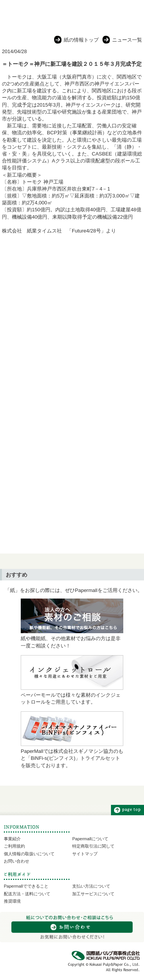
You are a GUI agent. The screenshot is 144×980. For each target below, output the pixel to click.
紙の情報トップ (81, 40)
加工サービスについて (93, 894)
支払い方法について (91, 886)
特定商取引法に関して (93, 846)
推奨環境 (12, 901)
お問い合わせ (17, 861)
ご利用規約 (14, 846)
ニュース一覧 (127, 40)
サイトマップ (85, 854)
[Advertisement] (72, 320)
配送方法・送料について (27, 894)
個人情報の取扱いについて (29, 854)
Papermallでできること (26, 886)
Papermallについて (90, 839)
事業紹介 (12, 839)
